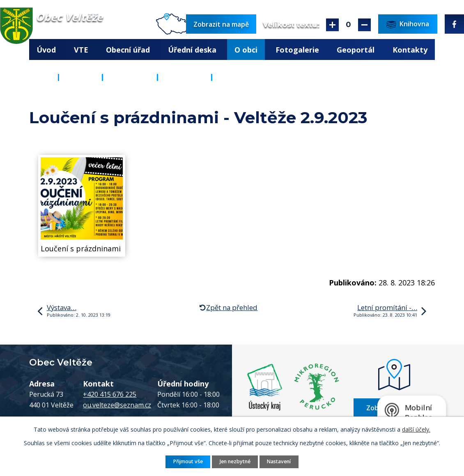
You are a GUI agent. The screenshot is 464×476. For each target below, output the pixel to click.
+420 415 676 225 (110, 394)
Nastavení (279, 461)
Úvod (46, 50)
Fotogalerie (297, 50)
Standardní (348, 25)
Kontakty (410, 50)
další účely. (416, 429)
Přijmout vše (188, 461)
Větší (332, 25)
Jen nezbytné (235, 461)
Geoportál (356, 50)
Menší (364, 25)
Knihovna (130, 77)
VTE (81, 50)
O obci (246, 50)
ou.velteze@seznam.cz (117, 405)
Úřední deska (192, 50)
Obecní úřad (128, 50)
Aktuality (185, 77)
